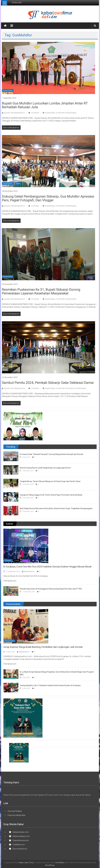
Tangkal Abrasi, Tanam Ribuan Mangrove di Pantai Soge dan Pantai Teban (50, 481)
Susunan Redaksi (15, 811)
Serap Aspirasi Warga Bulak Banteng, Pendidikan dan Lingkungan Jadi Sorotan (43, 647)
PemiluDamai (70, 388)
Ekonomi (8, 561)
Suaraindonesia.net (21, 840)
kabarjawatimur (29, 571)
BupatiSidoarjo (50, 113)
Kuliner (17, 561)
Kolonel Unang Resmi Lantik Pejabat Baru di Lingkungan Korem (45, 468)
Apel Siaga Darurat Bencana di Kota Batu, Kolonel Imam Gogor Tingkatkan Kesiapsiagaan (56, 508)
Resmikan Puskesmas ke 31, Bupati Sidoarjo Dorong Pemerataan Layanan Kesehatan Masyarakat (41, 291)
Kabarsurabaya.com (21, 836)
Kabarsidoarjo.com (21, 832)
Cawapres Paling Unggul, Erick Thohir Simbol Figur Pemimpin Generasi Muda (51, 495)
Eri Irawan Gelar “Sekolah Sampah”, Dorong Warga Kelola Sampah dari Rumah (51, 454)
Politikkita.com (19, 845)
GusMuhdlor (60, 113)
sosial (18, 183)
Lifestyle (25, 561)
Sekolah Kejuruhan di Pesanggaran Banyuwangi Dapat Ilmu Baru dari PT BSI (51, 589)
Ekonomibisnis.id (20, 849)
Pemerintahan (8, 90)
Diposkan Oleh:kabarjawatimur (14, 113)
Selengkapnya (10, 581)
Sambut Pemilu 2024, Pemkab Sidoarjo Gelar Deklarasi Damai (48, 383)
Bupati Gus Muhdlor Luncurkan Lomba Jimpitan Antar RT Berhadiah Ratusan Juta (45, 105)
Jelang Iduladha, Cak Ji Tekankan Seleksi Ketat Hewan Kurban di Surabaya (50, 685)
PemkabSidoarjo (71, 113)
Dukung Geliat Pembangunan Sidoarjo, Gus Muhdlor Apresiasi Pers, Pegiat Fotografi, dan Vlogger (48, 198)
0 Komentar (34, 113)
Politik (5, 370)
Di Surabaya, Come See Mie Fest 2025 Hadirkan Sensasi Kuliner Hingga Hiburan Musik (47, 567)
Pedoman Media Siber (17, 815)
